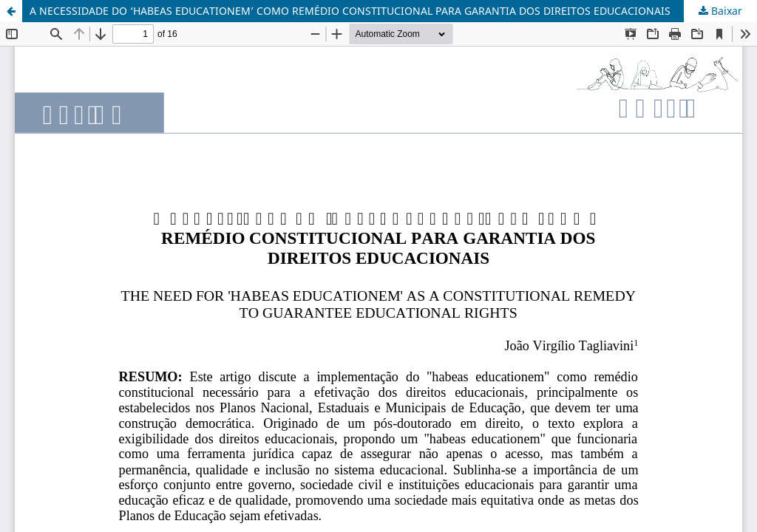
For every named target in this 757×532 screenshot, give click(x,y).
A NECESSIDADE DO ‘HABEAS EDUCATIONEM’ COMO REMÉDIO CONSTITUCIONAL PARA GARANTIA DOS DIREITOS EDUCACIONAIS (350, 11)
